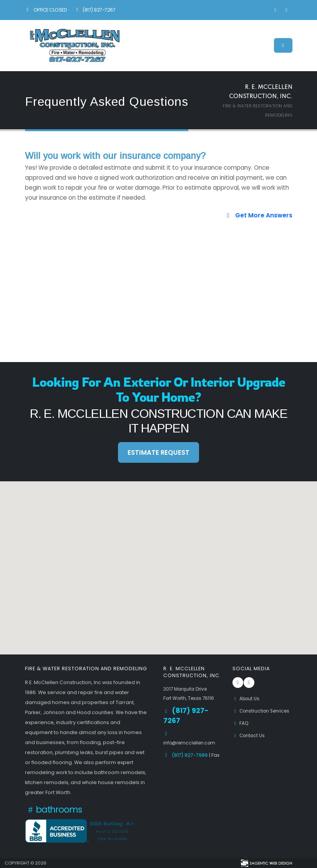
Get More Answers (258, 215)
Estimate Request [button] (158, 452)
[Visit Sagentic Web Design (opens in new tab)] (266, 863)
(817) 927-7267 (95, 10)
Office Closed (46, 10)
